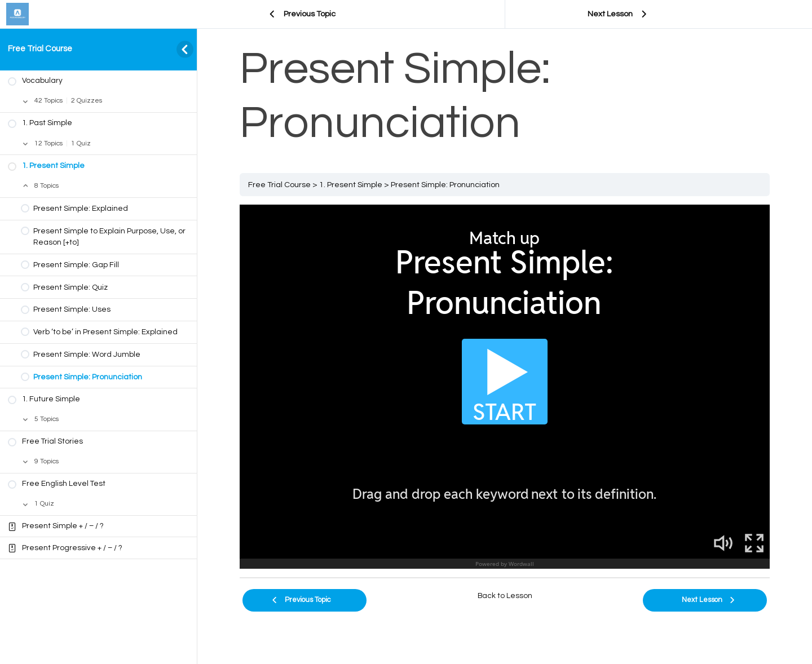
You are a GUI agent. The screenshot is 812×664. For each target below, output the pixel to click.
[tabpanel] (505, 387)
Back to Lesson (505, 596)
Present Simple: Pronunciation (445, 185)
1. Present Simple (351, 185)
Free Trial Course (40, 49)
